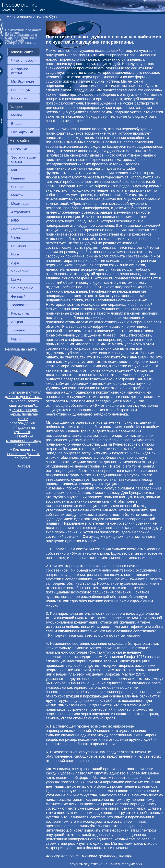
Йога (15, 254)
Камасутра (20, 313)
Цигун (16, 280)
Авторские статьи (20, 71)
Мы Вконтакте (23, 81)
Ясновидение (22, 288)
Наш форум (21, 90)
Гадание (18, 178)
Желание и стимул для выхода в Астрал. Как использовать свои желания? (24, 399)
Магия (16, 170)
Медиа (17, 115)
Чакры (16, 237)
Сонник (17, 187)
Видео (16, 124)
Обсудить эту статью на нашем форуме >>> (105, 864)
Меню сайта (20, 140)
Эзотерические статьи (23, 159)
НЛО (15, 220)
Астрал (17, 322)
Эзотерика (20, 229)
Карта (16, 339)
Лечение (18, 330)
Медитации (20, 204)
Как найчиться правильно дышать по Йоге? (24, 454)
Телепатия (20, 305)
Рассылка (19, 98)
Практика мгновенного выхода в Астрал (24, 441)
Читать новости (24, 60)
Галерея (16, 107)
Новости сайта (22, 52)
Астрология (21, 212)
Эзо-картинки (22, 132)
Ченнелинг (20, 271)
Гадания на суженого (25, 430)
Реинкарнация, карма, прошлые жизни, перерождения (24, 416)
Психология (21, 246)
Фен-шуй (18, 296)
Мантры (18, 195)
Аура (15, 263)
